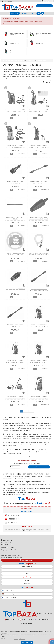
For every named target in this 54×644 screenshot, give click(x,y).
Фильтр (46, 82)
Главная (5, 61)
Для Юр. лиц (27, 577)
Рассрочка (27, 531)
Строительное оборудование (16, 61)
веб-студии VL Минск (20, 639)
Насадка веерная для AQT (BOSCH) (15, 289)
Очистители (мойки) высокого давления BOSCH (17, 43)
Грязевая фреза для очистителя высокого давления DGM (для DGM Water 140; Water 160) (39, 219)
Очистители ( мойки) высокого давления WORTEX (43, 43)
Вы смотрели (27, 642)
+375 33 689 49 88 (12, 519)
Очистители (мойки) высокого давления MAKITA (17, 51)
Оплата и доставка (27, 567)
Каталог (14, 13)
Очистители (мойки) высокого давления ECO (17, 34)
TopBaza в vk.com (8, 591)
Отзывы (27, 580)
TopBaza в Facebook (9, 598)
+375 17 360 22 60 (12, 523)
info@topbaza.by (7, 1)
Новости (27, 573)
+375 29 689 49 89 (12, 515)
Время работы (47, 1)
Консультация (15, 467)
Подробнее (39, 467)
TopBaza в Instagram (9, 594)
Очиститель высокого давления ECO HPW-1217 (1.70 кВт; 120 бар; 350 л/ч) (15, 111)
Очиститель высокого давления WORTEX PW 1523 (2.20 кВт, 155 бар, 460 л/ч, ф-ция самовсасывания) (39, 147)
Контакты (27, 584)
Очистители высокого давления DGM (43, 34)
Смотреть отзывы (12, 446)
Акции (27, 570)
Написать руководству (27, 560)
